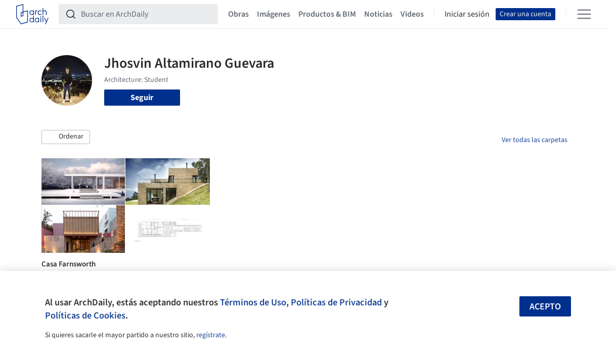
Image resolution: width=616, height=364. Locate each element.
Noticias (378, 14)
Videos (412, 14)
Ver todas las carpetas (535, 140)
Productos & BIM (327, 14)
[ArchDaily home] (32, 14)
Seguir (142, 98)
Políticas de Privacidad (336, 302)
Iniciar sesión (467, 14)
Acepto (545, 307)
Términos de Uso (253, 302)
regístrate (211, 335)
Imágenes (274, 14)
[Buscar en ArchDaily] (146, 14)
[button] (66, 137)
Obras (238, 14)
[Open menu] (584, 14)
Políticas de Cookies (85, 315)
